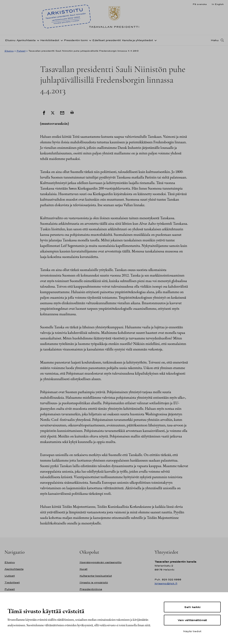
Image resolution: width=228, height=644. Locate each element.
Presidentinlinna (91, 589)
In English (218, 4)
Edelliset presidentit (107, 40)
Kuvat (84, 569)
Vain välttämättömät (192, 620)
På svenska (200, 4)
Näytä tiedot (192, 631)
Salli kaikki (192, 607)
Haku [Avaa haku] (215, 40)
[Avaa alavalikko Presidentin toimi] (89, 40)
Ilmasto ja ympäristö (94, 582)
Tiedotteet (12, 582)
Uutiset (10, 576)
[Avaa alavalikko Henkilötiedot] (61, 40)
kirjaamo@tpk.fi (166, 583)
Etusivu (10, 40)
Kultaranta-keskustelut (96, 576)
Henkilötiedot (50, 40)
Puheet (21, 51)
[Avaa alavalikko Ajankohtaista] (37, 40)
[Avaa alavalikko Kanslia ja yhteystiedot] (155, 40)
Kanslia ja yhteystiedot (137, 40)
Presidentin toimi (76, 40)
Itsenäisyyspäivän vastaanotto (101, 562)
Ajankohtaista (26, 40)
